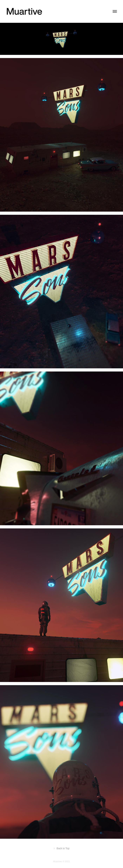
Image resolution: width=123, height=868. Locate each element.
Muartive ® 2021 (62, 861)
